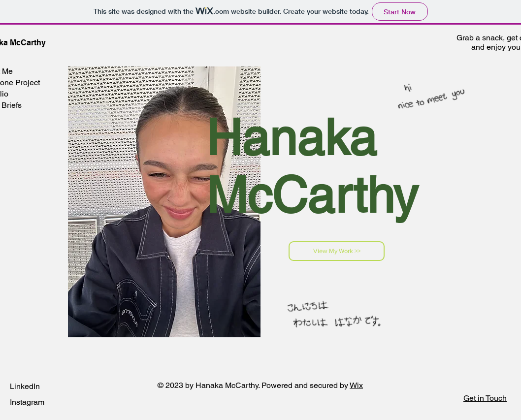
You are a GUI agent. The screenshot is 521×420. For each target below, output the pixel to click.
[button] (485, 398)
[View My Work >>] (337, 251)
